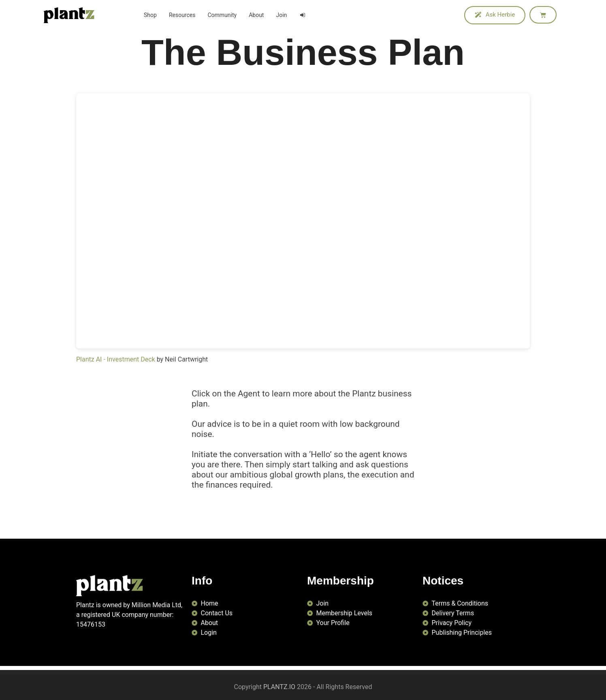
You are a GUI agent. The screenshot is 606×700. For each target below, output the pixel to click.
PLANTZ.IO (279, 687)
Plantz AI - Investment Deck (116, 359)
